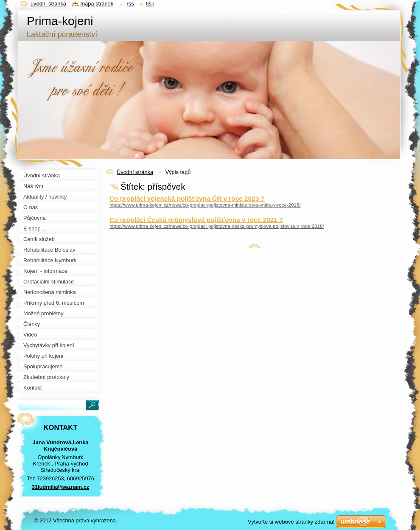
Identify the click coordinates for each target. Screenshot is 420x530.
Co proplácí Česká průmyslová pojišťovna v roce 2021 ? (196, 220)
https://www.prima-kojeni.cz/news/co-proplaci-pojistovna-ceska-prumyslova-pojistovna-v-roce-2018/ (217, 226)
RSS (130, 4)
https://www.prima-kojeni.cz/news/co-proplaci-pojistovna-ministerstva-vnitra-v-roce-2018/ (205, 205)
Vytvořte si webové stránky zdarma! (291, 522)
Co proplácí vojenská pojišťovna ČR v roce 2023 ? (187, 198)
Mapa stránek (97, 4)
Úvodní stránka (135, 172)
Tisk (150, 4)
